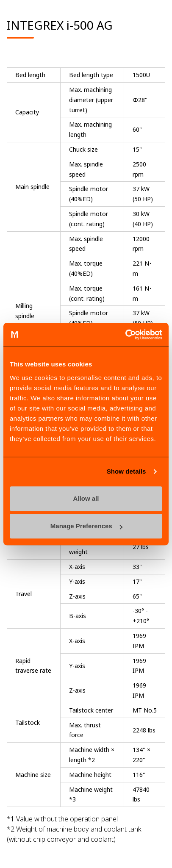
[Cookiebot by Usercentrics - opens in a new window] (125, 335)
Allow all (86, 498)
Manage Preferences (86, 526)
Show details (126, 471)
